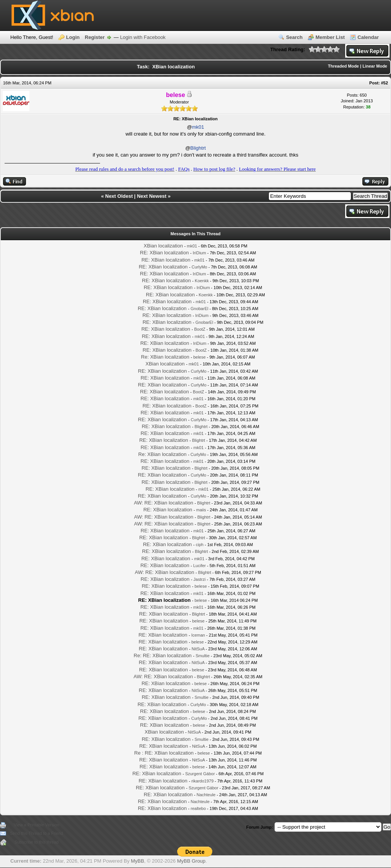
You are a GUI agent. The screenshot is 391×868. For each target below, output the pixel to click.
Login (73, 37)
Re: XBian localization (165, 357)
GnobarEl (199, 309)
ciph (200, 545)
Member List (330, 37)
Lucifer (200, 566)
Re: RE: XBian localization (163, 655)
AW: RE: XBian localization (164, 503)
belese (199, 357)
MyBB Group (191, 861)
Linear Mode (375, 66)
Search (294, 37)
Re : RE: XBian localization (164, 753)
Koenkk (202, 281)
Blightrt (198, 148)
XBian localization (163, 246)
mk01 (198, 127)
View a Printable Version (36, 825)
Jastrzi (200, 579)
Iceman (198, 635)
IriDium (200, 253)
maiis (201, 510)
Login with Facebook (143, 37)
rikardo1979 (202, 781)
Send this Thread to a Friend (36, 833)
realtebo (198, 808)
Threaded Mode (343, 66)
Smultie (203, 656)
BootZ (200, 329)
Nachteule (206, 795)
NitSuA (198, 649)
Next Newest (152, 196)
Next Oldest (119, 196)
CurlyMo (200, 267)
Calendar (368, 37)
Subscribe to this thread (37, 842)
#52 (385, 83)
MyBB (138, 861)
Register (95, 37)
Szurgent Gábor (200, 774)
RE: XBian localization (165, 253)
